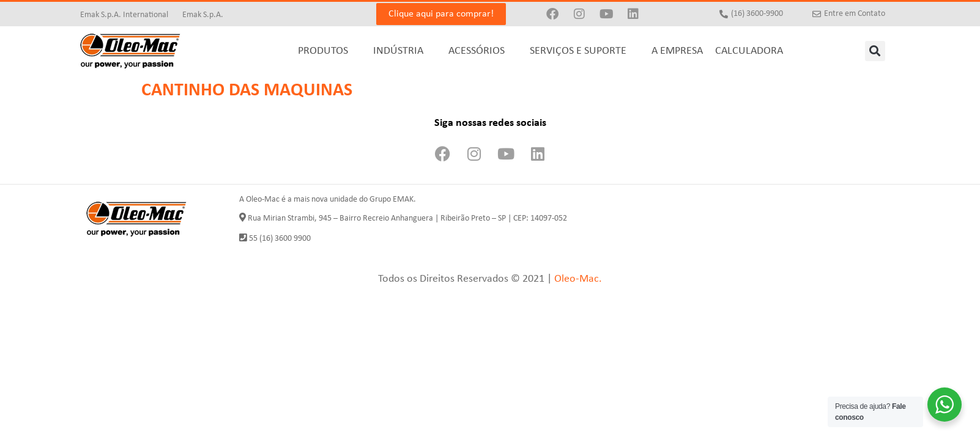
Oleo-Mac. (578, 279)
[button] (875, 51)
